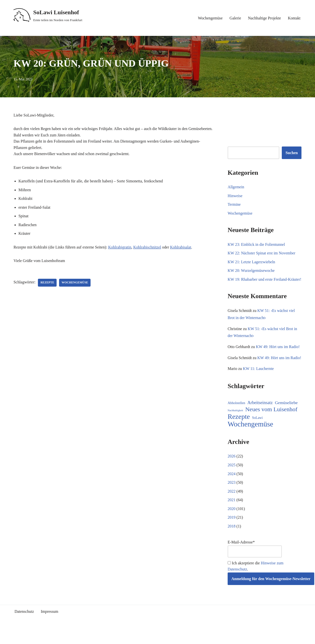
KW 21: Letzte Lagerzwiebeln (252, 262)
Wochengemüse (210, 18)
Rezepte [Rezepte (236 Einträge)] (239, 430)
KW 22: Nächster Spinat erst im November (262, 253)
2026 (232, 470)
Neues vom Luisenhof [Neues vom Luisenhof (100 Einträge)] (271, 423)
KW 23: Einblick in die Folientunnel (256, 244)
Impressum (50, 626)
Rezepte (47, 283)
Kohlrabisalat (181, 247)
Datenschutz (24, 626)
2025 (232, 479)
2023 (232, 496)
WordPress (58, 638)
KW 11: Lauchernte (258, 382)
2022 (232, 505)
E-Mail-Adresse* (255, 563)
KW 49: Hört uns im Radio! (278, 353)
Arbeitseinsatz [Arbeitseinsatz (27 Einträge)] (260, 416)
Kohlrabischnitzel (148, 247)
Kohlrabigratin (120, 247)
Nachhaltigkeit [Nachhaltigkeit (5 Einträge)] (235, 424)
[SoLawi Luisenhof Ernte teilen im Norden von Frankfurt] (48, 15)
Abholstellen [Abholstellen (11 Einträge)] (236, 417)
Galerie (235, 18)
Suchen (292, 153)
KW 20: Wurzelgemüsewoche (251, 271)
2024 (232, 488)
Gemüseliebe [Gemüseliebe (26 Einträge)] (286, 416)
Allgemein (236, 187)
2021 (232, 514)
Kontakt (294, 18)
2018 (232, 540)
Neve (18, 638)
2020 (232, 522)
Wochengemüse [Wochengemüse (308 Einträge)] (250, 438)
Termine (234, 205)
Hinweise (235, 196)
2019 (232, 531)
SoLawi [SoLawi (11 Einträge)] (257, 432)
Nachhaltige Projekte (264, 18)
